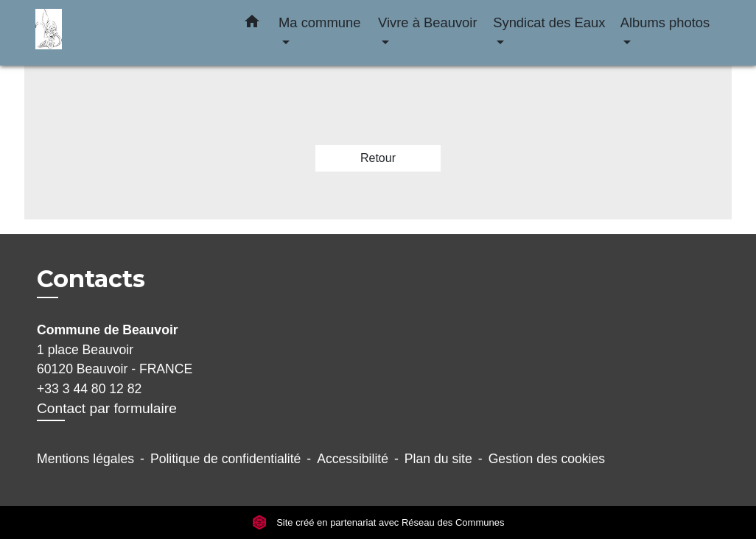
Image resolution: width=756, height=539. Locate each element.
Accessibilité (353, 459)
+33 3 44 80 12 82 (89, 389)
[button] (252, 24)
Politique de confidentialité (225, 459)
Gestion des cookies (547, 459)
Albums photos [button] (665, 22)
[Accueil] (127, 33)
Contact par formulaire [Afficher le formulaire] (107, 408)
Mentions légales (85, 459)
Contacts (91, 279)
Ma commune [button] (319, 22)
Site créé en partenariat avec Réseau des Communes (378, 522)
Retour (378, 158)
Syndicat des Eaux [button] (549, 22)
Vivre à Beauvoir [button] (428, 22)
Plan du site (438, 459)
